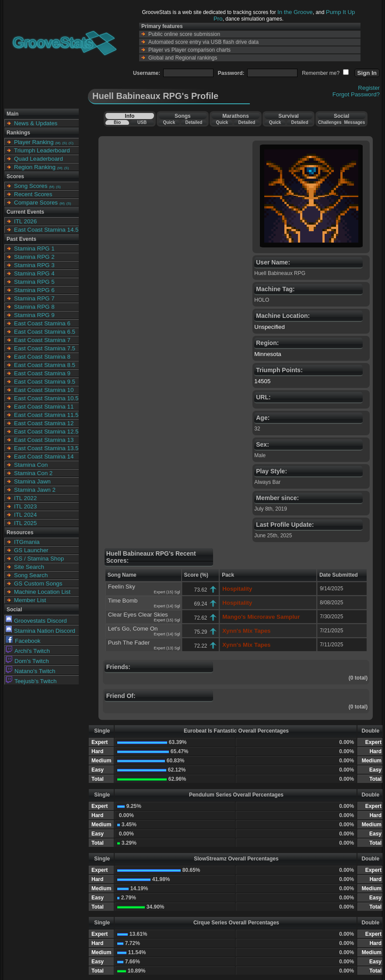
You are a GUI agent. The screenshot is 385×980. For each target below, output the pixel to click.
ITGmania (27, 542)
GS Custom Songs (38, 583)
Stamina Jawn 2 (35, 490)
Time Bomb (123, 601)
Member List (30, 600)
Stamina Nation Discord (40, 631)
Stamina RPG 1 (34, 249)
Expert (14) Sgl (167, 606)
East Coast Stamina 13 (44, 440)
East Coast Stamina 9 (42, 373)
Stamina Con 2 (33, 473)
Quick (169, 122)
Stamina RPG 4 (34, 273)
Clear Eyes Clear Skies (138, 615)
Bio (117, 122)
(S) (65, 143)
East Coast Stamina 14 (44, 457)
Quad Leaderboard (38, 159)
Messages (354, 122)
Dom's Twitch (27, 661)
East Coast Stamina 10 (44, 390)
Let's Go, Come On (133, 629)
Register (369, 88)
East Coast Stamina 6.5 (45, 332)
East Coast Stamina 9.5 (45, 382)
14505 (262, 381)
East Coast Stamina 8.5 (45, 365)
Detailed (194, 122)
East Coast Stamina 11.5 (46, 415)
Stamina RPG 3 (34, 265)
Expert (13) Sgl (167, 648)
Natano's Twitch (30, 671)
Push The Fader (129, 643)
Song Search (31, 575)
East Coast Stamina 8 (42, 357)
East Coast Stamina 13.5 (46, 448)
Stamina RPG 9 (34, 315)
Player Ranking (34, 142)
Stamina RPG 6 (34, 290)
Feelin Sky (122, 587)
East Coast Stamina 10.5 (46, 398)
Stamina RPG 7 (34, 298)
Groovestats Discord (36, 621)
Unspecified (269, 327)
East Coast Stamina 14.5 (46, 230)
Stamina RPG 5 (34, 282)
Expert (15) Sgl (167, 592)
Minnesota (268, 354)
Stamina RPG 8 (34, 307)
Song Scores (31, 186)
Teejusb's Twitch (31, 681)
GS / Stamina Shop (39, 559)
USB (142, 122)
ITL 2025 (25, 523)
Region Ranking (35, 167)
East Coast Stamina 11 (44, 407)
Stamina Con (31, 465)
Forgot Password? (356, 94)
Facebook (23, 641)
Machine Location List (42, 592)
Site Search (29, 567)
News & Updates (36, 123)
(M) (58, 143)
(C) (71, 143)
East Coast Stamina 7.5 (45, 348)
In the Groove (295, 12)
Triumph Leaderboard (42, 150)
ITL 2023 (25, 506)
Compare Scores (36, 203)
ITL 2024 (25, 515)
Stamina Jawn (32, 481)
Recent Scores (33, 194)
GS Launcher (31, 550)
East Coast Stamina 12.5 (46, 432)
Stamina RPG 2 (34, 257)
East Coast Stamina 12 (44, 423)
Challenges (330, 122)
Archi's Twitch (28, 651)
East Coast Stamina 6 (42, 323)
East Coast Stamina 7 (42, 340)
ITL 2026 (25, 221)
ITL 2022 (25, 498)
